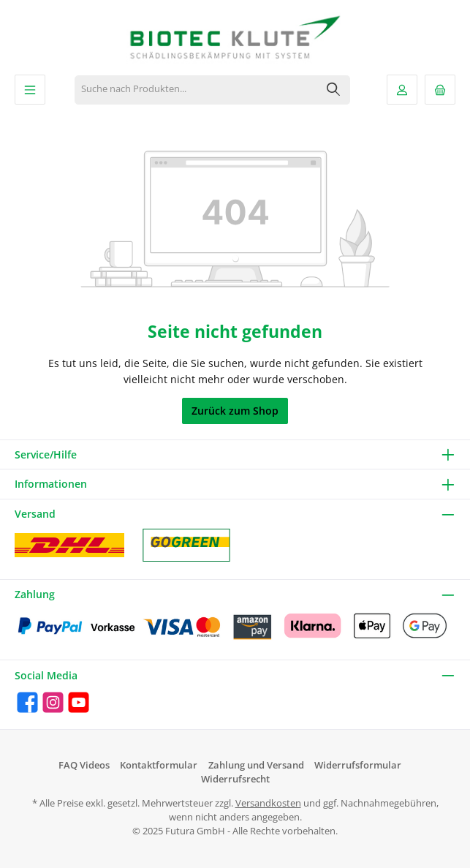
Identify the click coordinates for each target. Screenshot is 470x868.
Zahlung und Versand (256, 765)
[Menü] (30, 90)
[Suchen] (334, 90)
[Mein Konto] (402, 90)
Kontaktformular (159, 765)
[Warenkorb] (440, 90)
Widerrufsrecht (235, 779)
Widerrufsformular (358, 765)
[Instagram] (53, 702)
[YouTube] (79, 702)
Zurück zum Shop (235, 411)
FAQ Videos (84, 765)
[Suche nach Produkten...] (196, 90)
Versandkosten (268, 803)
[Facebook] (27, 702)
